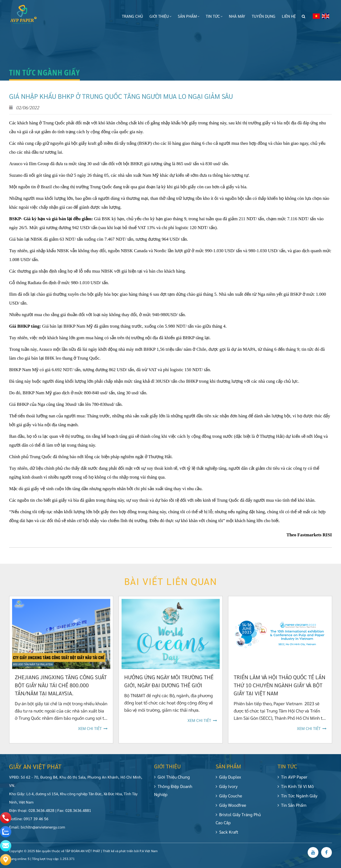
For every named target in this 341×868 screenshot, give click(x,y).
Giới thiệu (160, 16)
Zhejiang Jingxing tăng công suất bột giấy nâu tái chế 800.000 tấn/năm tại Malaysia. (61, 688)
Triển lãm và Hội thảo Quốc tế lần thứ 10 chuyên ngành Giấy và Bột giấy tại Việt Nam (280, 688)
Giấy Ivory (227, 789)
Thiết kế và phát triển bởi (121, 854)
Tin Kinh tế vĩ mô (299, 786)
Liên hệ (289, 16)
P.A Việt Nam (149, 854)
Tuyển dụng (264, 16)
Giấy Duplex (228, 780)
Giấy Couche (229, 799)
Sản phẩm (189, 16)
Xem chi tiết (93, 731)
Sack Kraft (227, 835)
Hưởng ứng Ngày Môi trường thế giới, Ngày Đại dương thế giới (169, 684)
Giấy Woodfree (231, 808)
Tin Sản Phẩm (295, 805)
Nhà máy (237, 16)
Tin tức (214, 16)
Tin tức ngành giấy (300, 796)
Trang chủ (132, 16)
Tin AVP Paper (295, 777)
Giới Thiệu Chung (172, 780)
